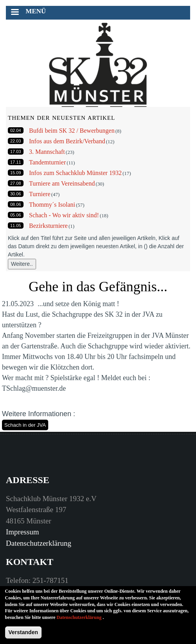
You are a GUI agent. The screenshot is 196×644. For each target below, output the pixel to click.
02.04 (16, 130)
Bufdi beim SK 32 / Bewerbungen (72, 131)
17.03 (16, 152)
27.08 (16, 183)
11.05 (16, 225)
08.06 (16, 204)
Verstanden (23, 637)
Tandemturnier (47, 162)
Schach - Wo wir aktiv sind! (64, 215)
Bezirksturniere (48, 226)
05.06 (16, 215)
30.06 (16, 194)
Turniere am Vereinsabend (62, 183)
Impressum (22, 532)
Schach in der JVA (25, 425)
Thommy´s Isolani (52, 205)
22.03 (16, 141)
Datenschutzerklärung (39, 543)
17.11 (16, 162)
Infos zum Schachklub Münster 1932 (75, 173)
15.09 (16, 173)
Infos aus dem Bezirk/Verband (67, 141)
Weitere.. (22, 264)
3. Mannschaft (47, 152)
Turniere (40, 194)
